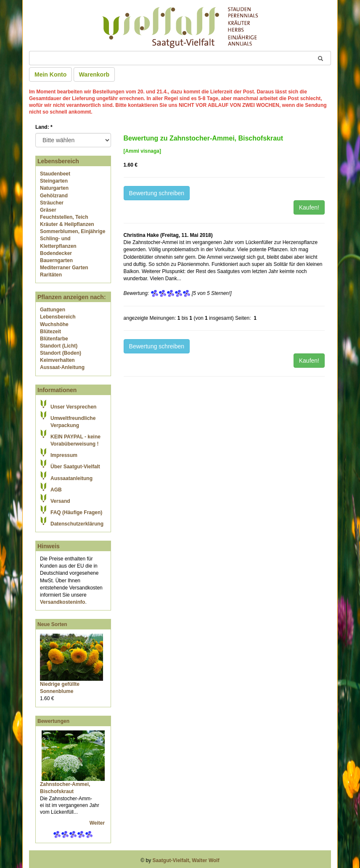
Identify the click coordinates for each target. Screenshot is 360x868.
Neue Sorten (52, 624)
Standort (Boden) (61, 353)
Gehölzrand (54, 196)
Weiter (98, 823)
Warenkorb (94, 74)
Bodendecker (56, 253)
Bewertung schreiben (157, 193)
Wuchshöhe (54, 324)
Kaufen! (309, 207)
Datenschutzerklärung (77, 524)
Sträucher (52, 203)
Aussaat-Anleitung (62, 367)
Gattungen (53, 310)
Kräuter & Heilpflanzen (67, 224)
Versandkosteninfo (62, 602)
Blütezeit (50, 332)
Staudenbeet (55, 174)
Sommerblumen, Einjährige (73, 231)
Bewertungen (53, 721)
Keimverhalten (57, 360)
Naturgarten (54, 188)
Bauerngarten (56, 260)
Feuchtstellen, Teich (64, 217)
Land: (44, 127)
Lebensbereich (58, 317)
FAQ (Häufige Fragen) (76, 512)
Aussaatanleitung (71, 478)
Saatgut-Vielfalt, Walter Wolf (186, 860)
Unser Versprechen (73, 407)
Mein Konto (50, 74)
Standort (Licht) (59, 346)
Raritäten (51, 275)
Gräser (48, 210)
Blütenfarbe (54, 339)
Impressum (64, 455)
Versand (60, 501)
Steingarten (54, 181)
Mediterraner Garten (64, 268)
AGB (56, 490)
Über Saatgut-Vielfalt (75, 467)
